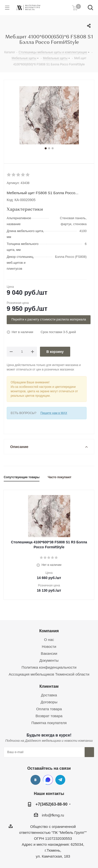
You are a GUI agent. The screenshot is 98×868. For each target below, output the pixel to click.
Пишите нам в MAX (54, 413)
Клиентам (49, 686)
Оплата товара (49, 709)
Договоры (49, 702)
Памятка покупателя (49, 723)
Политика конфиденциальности (49, 667)
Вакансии (49, 653)
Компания (49, 631)
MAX (48, 780)
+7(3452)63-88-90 (51, 804)
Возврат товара (49, 716)
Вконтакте (35, 780)
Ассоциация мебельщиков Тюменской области (49, 674)
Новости (49, 646)
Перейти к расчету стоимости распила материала (49, 319)
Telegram (60, 780)
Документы (49, 660)
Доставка (49, 695)
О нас (49, 640)
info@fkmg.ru (53, 815)
